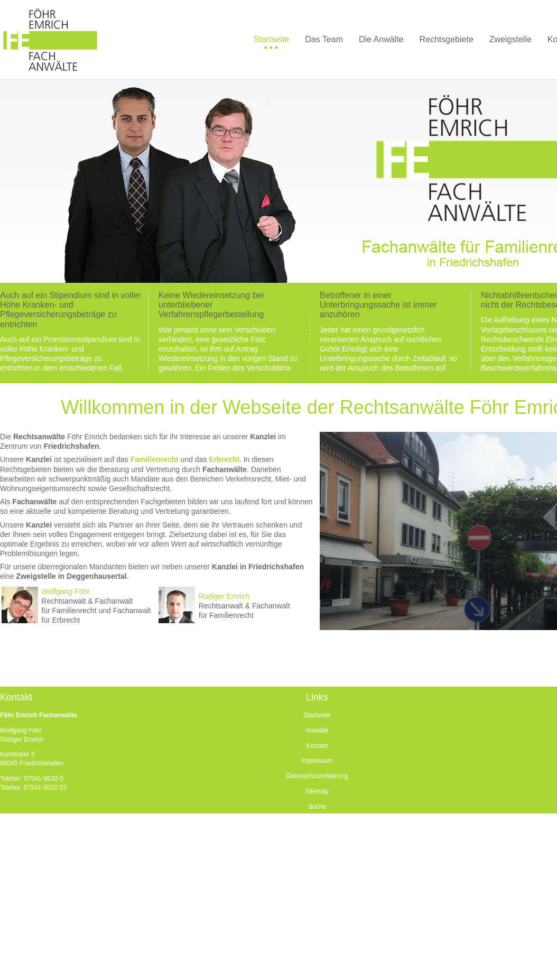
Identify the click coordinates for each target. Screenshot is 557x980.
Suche (317, 807)
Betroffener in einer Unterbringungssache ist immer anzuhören (378, 305)
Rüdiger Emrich (224, 596)
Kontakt (317, 746)
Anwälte (317, 731)
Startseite (317, 715)
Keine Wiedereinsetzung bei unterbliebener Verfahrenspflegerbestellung (211, 305)
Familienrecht (155, 459)
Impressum (317, 761)
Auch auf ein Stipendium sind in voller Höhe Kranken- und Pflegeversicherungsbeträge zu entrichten (71, 310)
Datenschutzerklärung (317, 776)
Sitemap (317, 791)
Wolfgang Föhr (66, 591)
